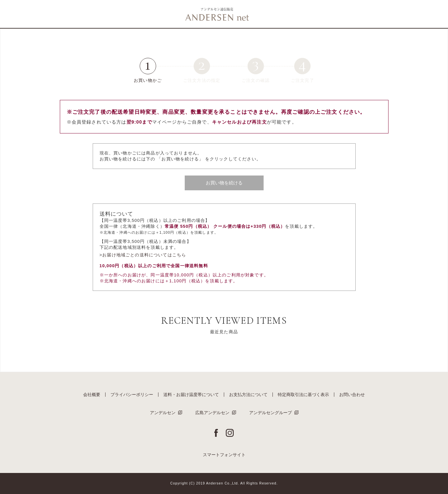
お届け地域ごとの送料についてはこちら (144, 255)
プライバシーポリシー (132, 395)
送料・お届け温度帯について (191, 395)
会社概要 (92, 395)
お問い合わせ (352, 395)
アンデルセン (163, 413)
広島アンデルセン (212, 413)
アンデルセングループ (271, 413)
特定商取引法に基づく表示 (303, 395)
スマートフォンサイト (224, 455)
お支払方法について (248, 395)
